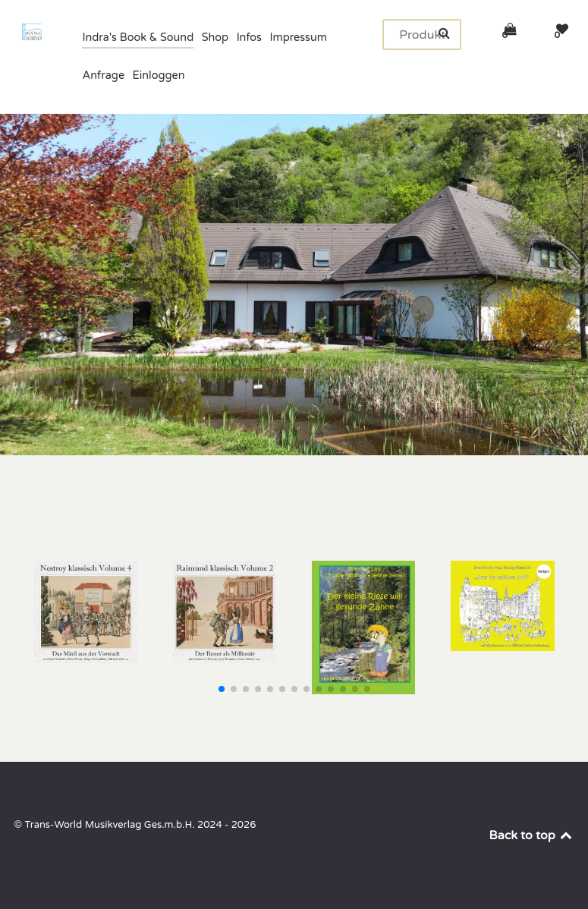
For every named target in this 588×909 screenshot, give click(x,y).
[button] (222, 689)
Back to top (532, 835)
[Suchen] (422, 35)
